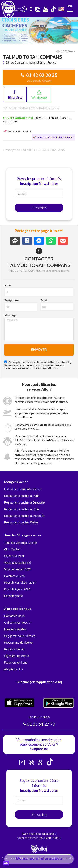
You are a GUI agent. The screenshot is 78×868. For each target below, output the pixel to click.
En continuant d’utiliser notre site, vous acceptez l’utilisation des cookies (37, 858)
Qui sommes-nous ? (17, 623)
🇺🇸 (61, 9)
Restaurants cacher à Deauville (24, 502)
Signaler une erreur (17, 656)
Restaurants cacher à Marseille (24, 516)
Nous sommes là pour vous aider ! (39, 838)
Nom (7, 285)
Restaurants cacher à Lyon (22, 509)
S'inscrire (39, 208)
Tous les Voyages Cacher (21, 543)
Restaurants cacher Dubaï (21, 522)
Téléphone (11, 300)
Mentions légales (15, 629)
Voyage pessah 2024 (18, 569)
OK (6, 863)
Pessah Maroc (13, 596)
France (52, 62)
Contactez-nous (14, 616)
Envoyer (39, 350)
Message (10, 315)
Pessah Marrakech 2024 (20, 583)
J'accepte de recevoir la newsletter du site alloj (39, 362)
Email (44, 300)
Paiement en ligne (16, 663)
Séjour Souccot (14, 556)
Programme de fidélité (18, 643)
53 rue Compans (17, 62)
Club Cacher (12, 549)
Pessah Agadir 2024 (17, 589)
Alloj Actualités (14, 669)
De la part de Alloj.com (39, 81)
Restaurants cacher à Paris (22, 496)
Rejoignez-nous (14, 649)
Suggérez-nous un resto (20, 636)
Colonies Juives (14, 576)
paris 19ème (37, 62)
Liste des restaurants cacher (22, 489)
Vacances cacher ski (17, 563)
